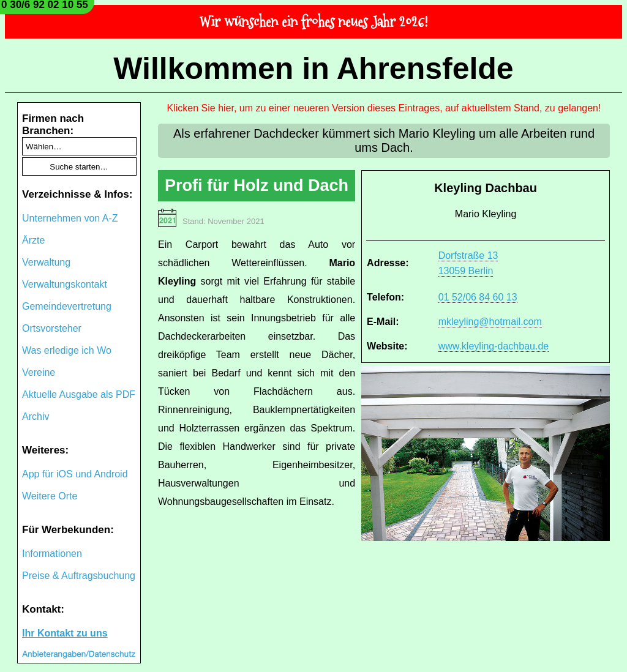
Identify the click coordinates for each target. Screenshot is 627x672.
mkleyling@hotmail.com (490, 322)
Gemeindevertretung (67, 306)
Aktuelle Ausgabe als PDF (79, 394)
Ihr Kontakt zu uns (65, 633)
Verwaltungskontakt (65, 284)
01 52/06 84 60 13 (478, 297)
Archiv (36, 416)
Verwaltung (46, 262)
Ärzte (33, 240)
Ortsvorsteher (52, 328)
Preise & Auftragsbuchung (79, 576)
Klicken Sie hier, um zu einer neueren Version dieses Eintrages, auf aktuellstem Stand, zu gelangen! (384, 108)
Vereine (39, 372)
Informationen (52, 554)
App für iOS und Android (75, 474)
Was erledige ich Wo (67, 350)
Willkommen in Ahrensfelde (313, 69)
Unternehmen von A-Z (70, 218)
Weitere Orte (50, 496)
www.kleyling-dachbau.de (494, 346)
